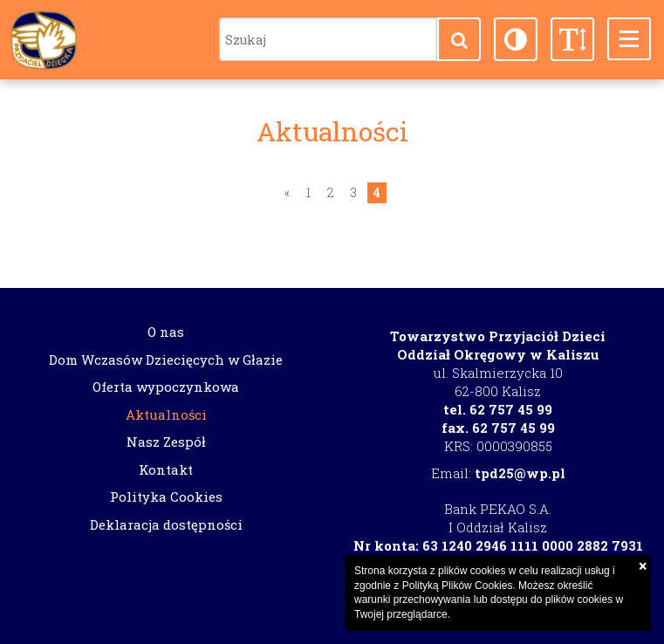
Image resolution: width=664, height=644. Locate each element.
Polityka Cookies (166, 497)
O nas (166, 332)
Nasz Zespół (166, 442)
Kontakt (166, 469)
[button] (459, 39)
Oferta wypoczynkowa (166, 387)
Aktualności (166, 414)
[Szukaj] (328, 39)
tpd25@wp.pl (520, 473)
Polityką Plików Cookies (458, 586)
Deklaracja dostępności (166, 524)
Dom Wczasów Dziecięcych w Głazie (166, 360)
